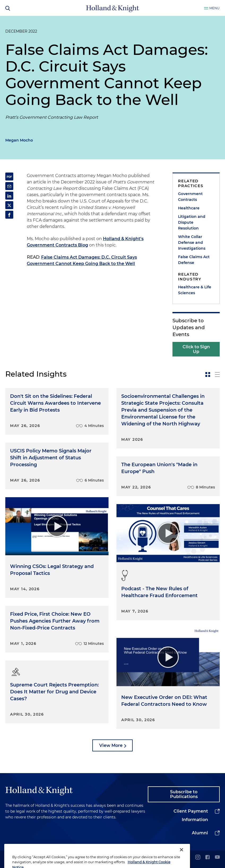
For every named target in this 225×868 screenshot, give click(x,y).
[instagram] (198, 858)
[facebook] (207, 858)
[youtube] (217, 858)
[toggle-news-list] (217, 374)
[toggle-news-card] (208, 374)
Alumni (200, 833)
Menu (215, 8)
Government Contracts (190, 197)
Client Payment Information (191, 815)
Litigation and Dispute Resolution (192, 222)
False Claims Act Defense (194, 260)
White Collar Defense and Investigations (192, 243)
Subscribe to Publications (184, 794)
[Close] (181, 859)
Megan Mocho (19, 140)
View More (111, 745)
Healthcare (189, 208)
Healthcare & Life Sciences (195, 290)
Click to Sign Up (196, 349)
